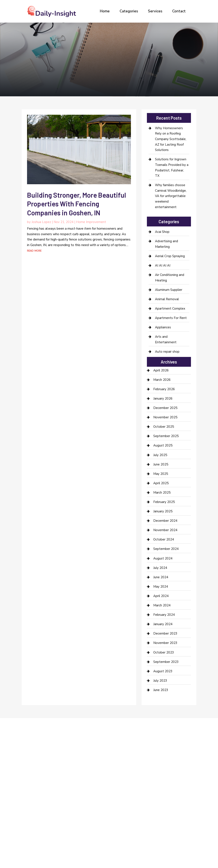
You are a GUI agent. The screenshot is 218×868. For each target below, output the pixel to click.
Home (105, 11)
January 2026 (163, 398)
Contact (179, 11)
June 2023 (161, 690)
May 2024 (161, 587)
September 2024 (166, 549)
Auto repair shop (167, 352)
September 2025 (166, 436)
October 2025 (164, 427)
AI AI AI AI (163, 265)
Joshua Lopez (41, 222)
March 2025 (162, 493)
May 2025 (161, 474)
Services (155, 11)
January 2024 (163, 624)
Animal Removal (167, 299)
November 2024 (165, 530)
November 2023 (165, 643)
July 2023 (160, 681)
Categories (129, 11)
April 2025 (161, 483)
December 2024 (165, 521)
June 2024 (161, 577)
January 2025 (163, 511)
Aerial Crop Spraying (170, 256)
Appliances (163, 327)
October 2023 (164, 652)
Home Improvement (91, 222)
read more (34, 251)
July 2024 (160, 568)
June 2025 (161, 464)
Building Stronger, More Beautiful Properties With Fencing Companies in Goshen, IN (77, 204)
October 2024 (164, 539)
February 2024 (164, 615)
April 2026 (161, 370)
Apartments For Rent (171, 318)
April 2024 (161, 596)
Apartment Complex (170, 309)
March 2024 (162, 605)
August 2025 (163, 445)
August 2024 (163, 558)
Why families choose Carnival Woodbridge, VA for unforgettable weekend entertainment (171, 196)
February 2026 (164, 389)
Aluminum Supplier (169, 290)
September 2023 (166, 662)
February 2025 (164, 502)
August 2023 (163, 671)
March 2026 (162, 380)
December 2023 (165, 633)
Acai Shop (162, 232)
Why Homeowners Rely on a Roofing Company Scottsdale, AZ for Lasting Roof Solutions (171, 139)
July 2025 (160, 455)
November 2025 (165, 417)
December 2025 (165, 408)
